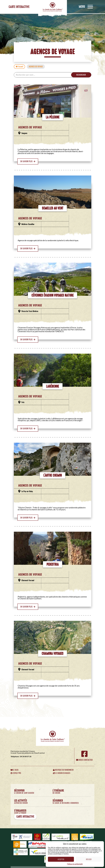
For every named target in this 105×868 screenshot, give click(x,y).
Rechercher (80, 75)
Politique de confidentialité (75, 864)
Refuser (89, 859)
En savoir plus (28, 162)
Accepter (61, 859)
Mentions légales (23, 865)
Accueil (20, 67)
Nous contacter (84, 760)
